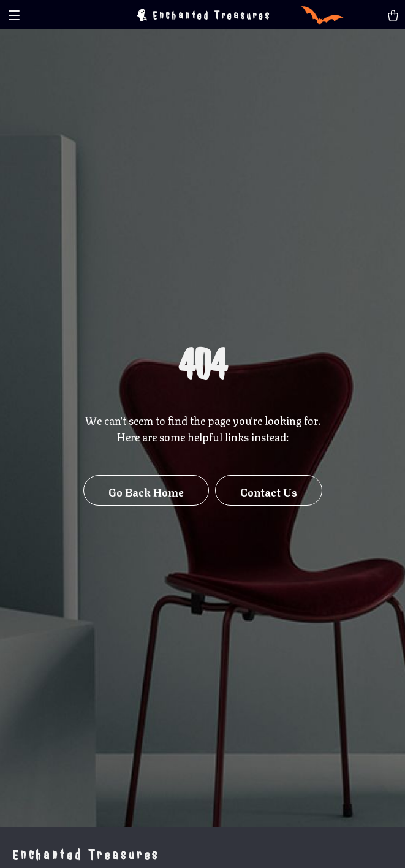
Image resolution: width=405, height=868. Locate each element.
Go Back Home (146, 491)
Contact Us (269, 491)
